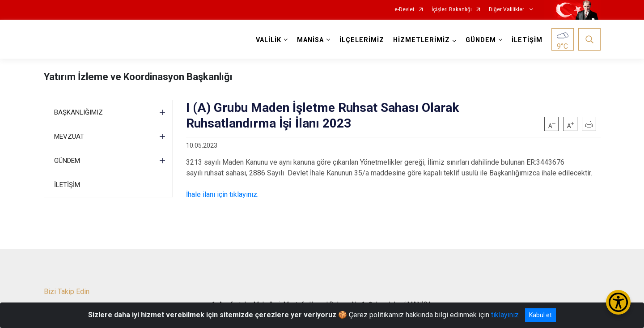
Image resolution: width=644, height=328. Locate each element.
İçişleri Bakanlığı (452, 10)
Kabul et (540, 315)
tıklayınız (505, 315)
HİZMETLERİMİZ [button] (422, 40)
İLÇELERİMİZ (362, 40)
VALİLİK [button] (269, 40)
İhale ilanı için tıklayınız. (222, 194)
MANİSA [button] (310, 40)
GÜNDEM (67, 161)
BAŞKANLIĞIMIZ (78, 112)
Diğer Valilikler (507, 10)
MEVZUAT (69, 136)
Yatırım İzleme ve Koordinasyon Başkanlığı (138, 77)
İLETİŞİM (527, 40)
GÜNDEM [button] (481, 40)
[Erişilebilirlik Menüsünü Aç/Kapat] (618, 302)
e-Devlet (405, 10)
